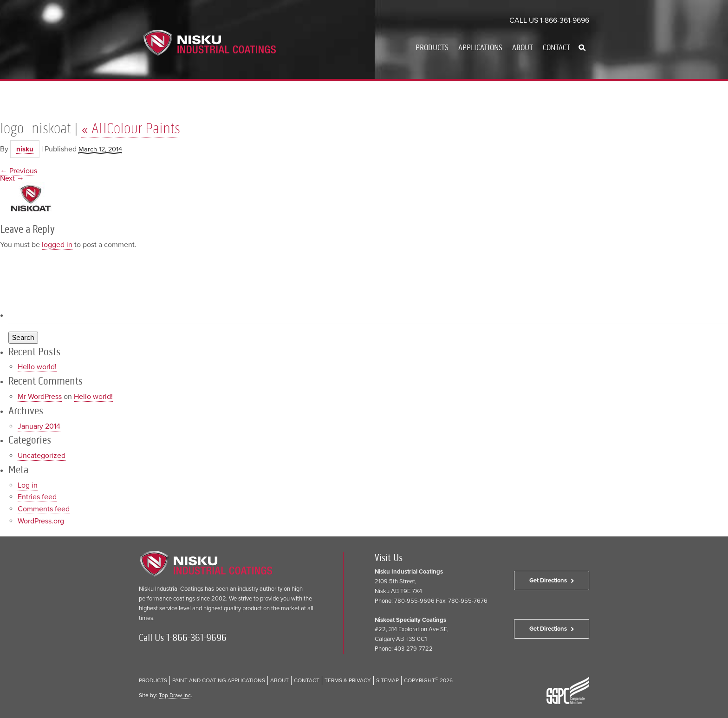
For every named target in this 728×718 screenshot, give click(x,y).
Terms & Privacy (348, 680)
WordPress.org (41, 521)
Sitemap (387, 680)
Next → (12, 178)
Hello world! (37, 367)
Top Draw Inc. (175, 695)
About (523, 47)
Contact (556, 47)
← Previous (19, 171)
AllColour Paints (131, 128)
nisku (25, 149)
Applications (480, 47)
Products (432, 47)
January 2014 (39, 426)
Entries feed (37, 497)
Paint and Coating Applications (219, 680)
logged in (57, 245)
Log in (28, 485)
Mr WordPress (40, 397)
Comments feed (44, 509)
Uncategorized (42, 456)
